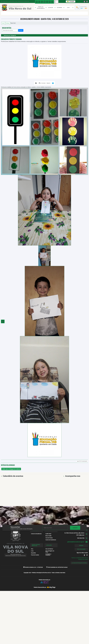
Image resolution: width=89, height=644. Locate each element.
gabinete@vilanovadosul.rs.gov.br (76, 542)
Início (3, 23)
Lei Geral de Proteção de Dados (79, 563)
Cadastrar (75, 528)
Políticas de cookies (83, 559)
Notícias (8, 23)
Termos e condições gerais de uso (80, 558)
